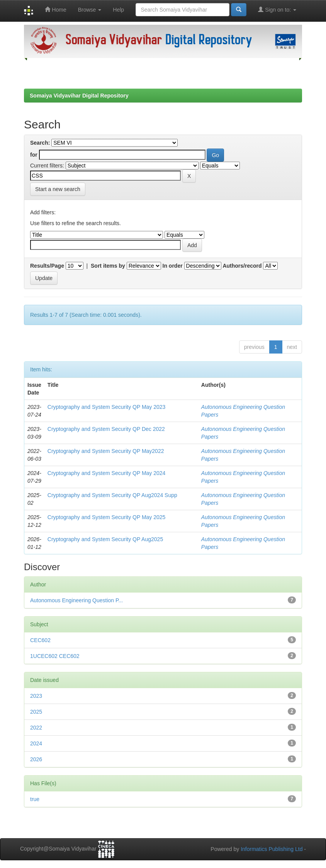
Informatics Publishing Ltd (272, 849)
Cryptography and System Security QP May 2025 (107, 517)
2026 (36, 759)
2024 (36, 743)
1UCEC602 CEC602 (55, 656)
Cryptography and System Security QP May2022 (106, 451)
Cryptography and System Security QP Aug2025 (105, 539)
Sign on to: (277, 9)
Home (55, 9)
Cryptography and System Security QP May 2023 (107, 407)
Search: (40, 143)
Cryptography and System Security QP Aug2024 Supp (112, 495)
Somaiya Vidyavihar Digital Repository (79, 96)
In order (173, 266)
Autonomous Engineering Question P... (76, 600)
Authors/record (242, 266)
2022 (36, 728)
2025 (36, 712)
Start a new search (58, 189)
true (35, 799)
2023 (36, 696)
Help (118, 10)
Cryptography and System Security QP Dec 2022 (106, 429)
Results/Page (47, 266)
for (34, 155)
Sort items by (108, 266)
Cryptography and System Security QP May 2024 (107, 473)
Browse (90, 10)
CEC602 (40, 640)
